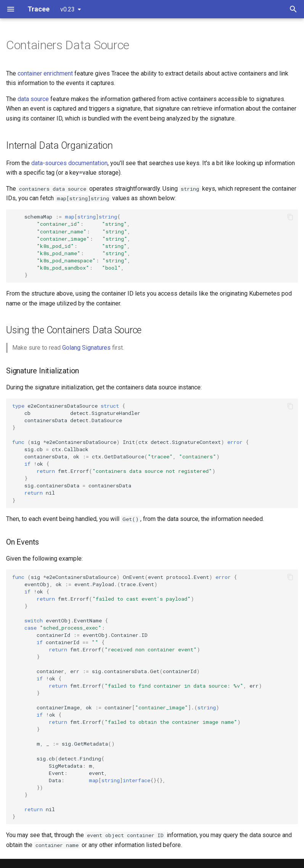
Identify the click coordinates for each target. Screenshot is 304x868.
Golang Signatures (86, 348)
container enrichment (45, 73)
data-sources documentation (69, 163)
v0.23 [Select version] (68, 9)
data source (33, 99)
